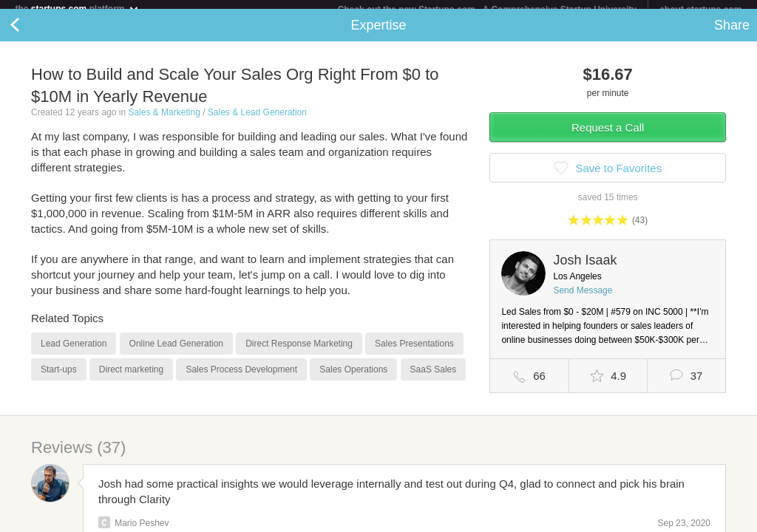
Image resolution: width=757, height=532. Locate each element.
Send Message (583, 299)
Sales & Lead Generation (257, 121)
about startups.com (700, 10)
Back (30, 34)
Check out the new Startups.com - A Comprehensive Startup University (488, 10)
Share (732, 34)
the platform (77, 8)
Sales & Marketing (164, 121)
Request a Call (608, 136)
